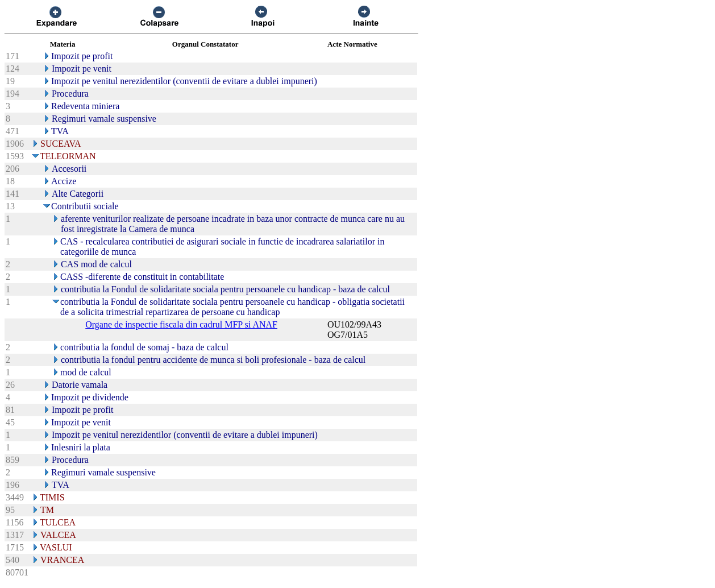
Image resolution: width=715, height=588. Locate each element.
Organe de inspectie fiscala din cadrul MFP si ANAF (181, 324)
